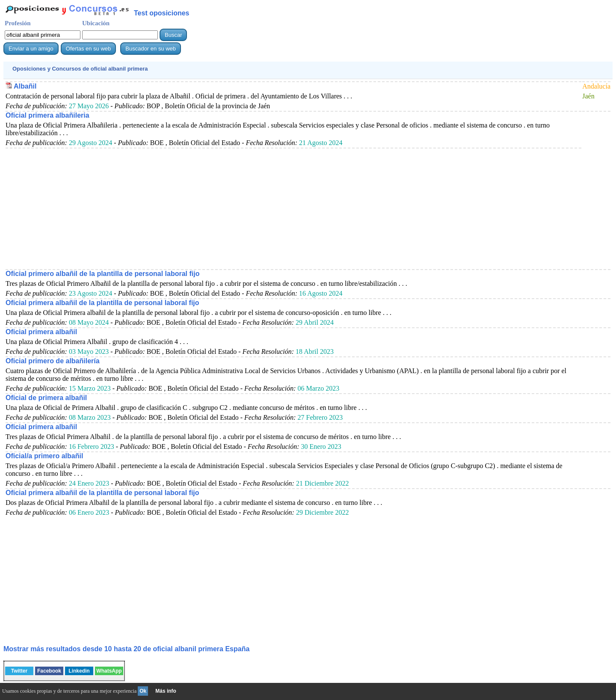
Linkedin (79, 671)
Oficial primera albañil (41, 332)
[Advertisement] (262, 208)
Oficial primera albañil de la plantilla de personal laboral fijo (102, 303)
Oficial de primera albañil (46, 398)
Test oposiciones (162, 13)
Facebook (49, 671)
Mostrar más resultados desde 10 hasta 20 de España (126, 649)
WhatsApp (109, 671)
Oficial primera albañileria (47, 115)
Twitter (19, 671)
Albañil (25, 86)
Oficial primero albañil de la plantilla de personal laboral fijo (102, 274)
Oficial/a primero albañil (44, 456)
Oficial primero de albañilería (53, 361)
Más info (166, 691)
